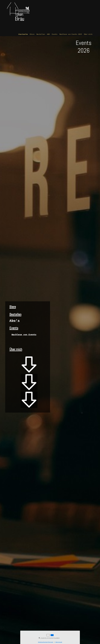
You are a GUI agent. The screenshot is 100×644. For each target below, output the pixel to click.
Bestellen (41, 34)
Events (55, 34)
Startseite (23, 34)
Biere (32, 34)
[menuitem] (23, 34)
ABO (48, 34)
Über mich (88, 34)
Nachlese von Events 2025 (71, 34)
